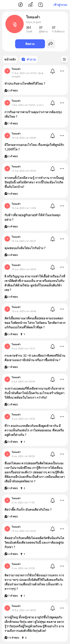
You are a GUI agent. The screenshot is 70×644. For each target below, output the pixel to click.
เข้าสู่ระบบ (60, 5)
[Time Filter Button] (64, 59)
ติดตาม (30, 44)
